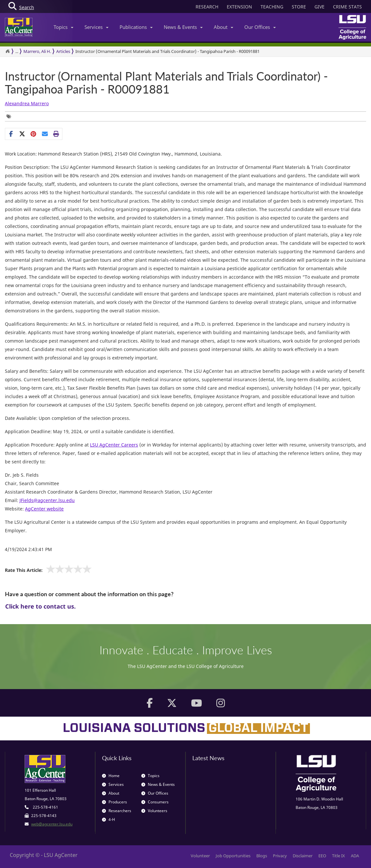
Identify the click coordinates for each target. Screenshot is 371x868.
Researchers (117, 811)
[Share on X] (22, 134)
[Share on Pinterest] (34, 134)
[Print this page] (56, 134)
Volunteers (154, 811)
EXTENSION (239, 7)
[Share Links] (34, 134)
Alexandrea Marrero (27, 103)
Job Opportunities (233, 856)
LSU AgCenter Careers (114, 445)
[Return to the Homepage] (7, 51)
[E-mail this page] (45, 134)
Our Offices (260, 27)
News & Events (183, 27)
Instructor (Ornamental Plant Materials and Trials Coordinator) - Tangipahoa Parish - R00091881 (166, 83)
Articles (63, 51)
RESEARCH (207, 7)
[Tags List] (10, 116)
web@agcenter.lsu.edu (52, 824)
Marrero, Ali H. (37, 51)
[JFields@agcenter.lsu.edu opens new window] (47, 500)
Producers (115, 802)
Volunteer (200, 856)
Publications (136, 27)
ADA (355, 856)
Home (111, 776)
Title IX (339, 856)
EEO (322, 856)
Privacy (280, 856)
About (224, 27)
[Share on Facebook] (11, 134)
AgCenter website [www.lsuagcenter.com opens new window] (44, 509)
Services (96, 27)
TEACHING (272, 7)
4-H (109, 819)
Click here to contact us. (40, 606)
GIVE (320, 7)
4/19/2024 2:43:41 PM (28, 549)
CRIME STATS (347, 7)
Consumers (155, 802)
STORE (299, 7)
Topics (64, 27)
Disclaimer (303, 856)
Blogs (262, 856)
